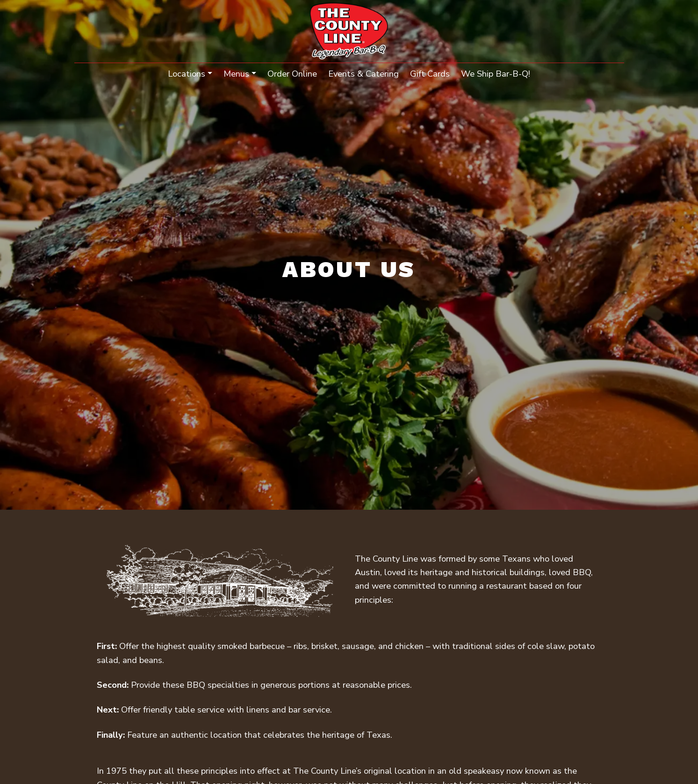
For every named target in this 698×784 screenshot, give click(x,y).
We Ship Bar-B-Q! (498, 73)
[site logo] (349, 32)
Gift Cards (430, 74)
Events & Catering (363, 74)
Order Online (292, 74)
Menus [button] (236, 74)
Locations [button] (187, 74)
